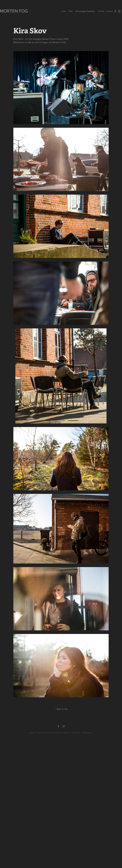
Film (71, 11)
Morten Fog (14, 11)
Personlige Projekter (85, 11)
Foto (64, 11)
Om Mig (101, 11)
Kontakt (110, 11)
